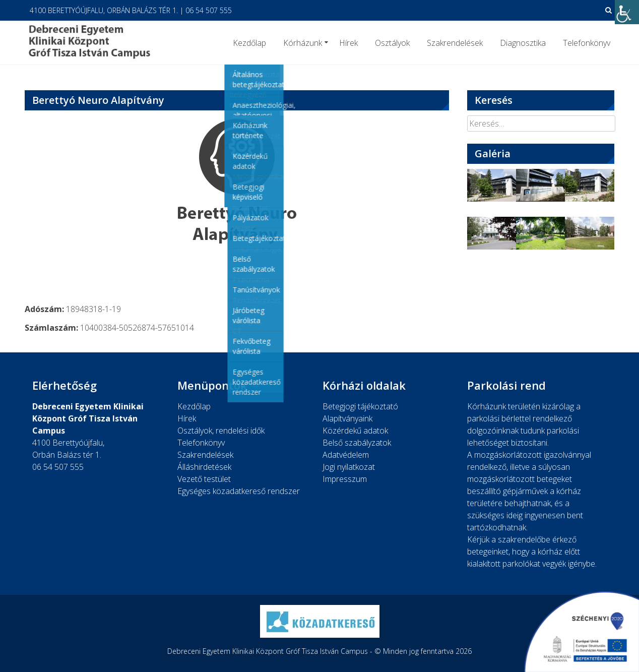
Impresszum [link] (345, 479)
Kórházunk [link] (303, 43)
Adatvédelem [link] (346, 455)
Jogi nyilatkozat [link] (349, 467)
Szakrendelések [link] (455, 43)
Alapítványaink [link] (347, 418)
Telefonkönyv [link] (587, 43)
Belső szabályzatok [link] (357, 443)
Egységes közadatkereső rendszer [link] (239, 491)
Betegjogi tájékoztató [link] (360, 406)
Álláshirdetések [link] (204, 467)
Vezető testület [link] (204, 479)
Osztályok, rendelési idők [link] (221, 431)
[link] (627, 12)
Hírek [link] (348, 43)
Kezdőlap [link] (249, 43)
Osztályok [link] (392, 43)
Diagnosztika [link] (523, 43)
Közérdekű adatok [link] (355, 431)
